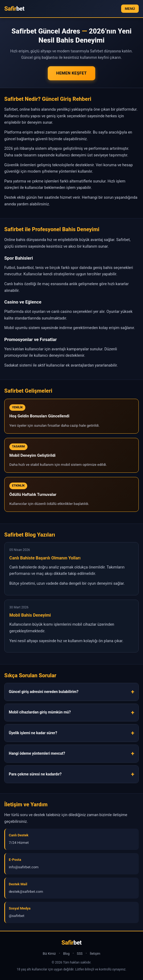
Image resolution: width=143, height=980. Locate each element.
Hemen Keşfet (71, 73)
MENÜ (130, 9)
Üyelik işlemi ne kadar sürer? (33, 733)
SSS (80, 954)
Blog (66, 954)
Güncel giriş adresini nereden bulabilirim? (44, 692)
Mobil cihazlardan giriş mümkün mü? (40, 712)
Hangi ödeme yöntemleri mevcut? (37, 753)
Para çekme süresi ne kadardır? (35, 774)
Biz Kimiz (49, 954)
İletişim (95, 954)
